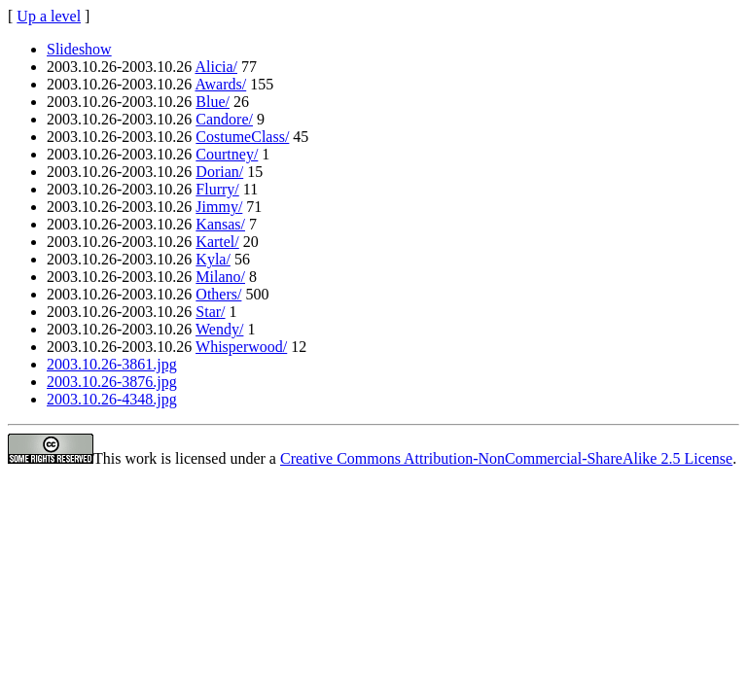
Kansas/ (220, 224)
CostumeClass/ (242, 137)
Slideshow (79, 49)
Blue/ (213, 102)
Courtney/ (227, 154)
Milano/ (220, 277)
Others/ (218, 294)
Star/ (210, 312)
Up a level (49, 16)
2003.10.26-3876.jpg (112, 382)
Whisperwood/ (241, 347)
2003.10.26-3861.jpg (112, 364)
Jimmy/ (219, 207)
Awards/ (220, 84)
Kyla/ (213, 259)
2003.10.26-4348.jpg (112, 399)
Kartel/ (217, 242)
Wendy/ (219, 329)
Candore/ (224, 119)
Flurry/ (217, 189)
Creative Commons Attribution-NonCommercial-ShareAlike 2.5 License (506, 458)
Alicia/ (216, 67)
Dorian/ (219, 172)
